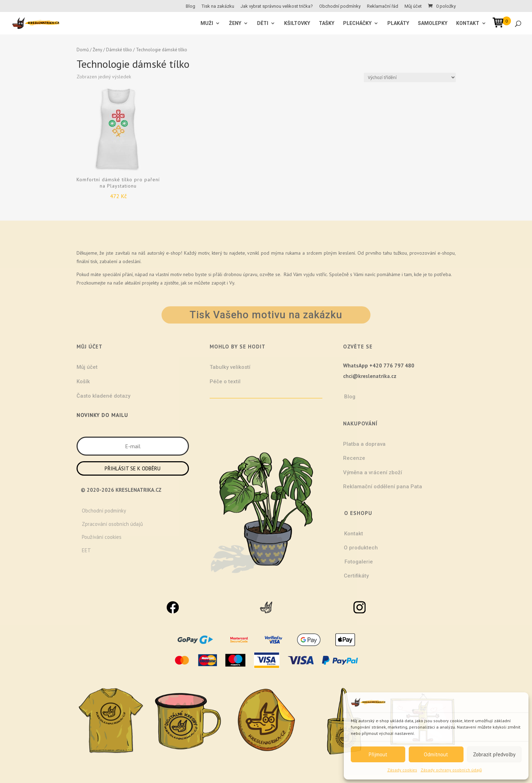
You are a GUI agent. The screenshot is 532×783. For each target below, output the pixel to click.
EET (86, 550)
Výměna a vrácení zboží (373, 472)
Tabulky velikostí (230, 367)
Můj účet (413, 6)
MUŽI (207, 23)
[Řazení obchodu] (410, 77)
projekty (150, 283)
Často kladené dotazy (103, 396)
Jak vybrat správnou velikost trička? (277, 6)
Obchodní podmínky (340, 6)
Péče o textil (225, 381)
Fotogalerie (359, 562)
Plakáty (398, 23)
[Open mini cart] (500, 24)
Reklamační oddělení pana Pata (383, 487)
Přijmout (378, 754)
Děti (263, 23)
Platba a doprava (364, 444)
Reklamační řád (383, 6)
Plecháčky (357, 23)
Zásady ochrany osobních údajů (451, 770)
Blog (191, 6)
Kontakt (468, 23)
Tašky (327, 23)
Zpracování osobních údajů (112, 524)
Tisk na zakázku (218, 6)
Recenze (354, 458)
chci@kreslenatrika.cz (370, 376)
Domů (83, 50)
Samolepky (433, 23)
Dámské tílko (119, 50)
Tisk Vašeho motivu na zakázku (266, 315)
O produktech (361, 548)
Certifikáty (356, 576)
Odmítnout (436, 754)
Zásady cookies (402, 770)
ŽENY (235, 23)
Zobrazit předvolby (494, 754)
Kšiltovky (297, 23)
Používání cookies (102, 537)
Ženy (97, 50)
